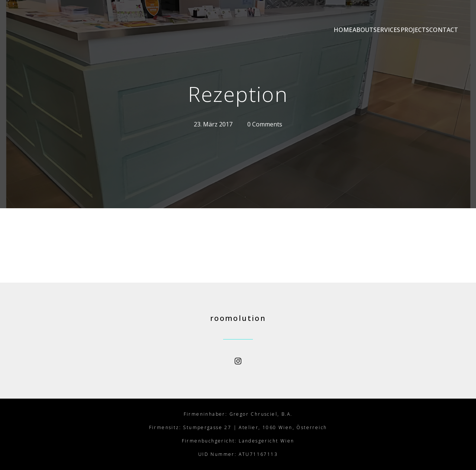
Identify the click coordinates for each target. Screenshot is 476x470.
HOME (272, 30)
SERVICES (351, 30)
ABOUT (310, 30)
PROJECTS (397, 30)
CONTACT (444, 30)
